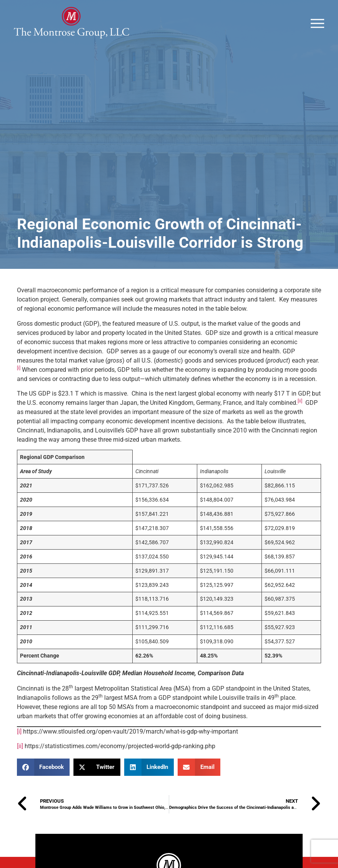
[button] (43, 786)
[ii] (20, 765)
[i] (19, 750)
